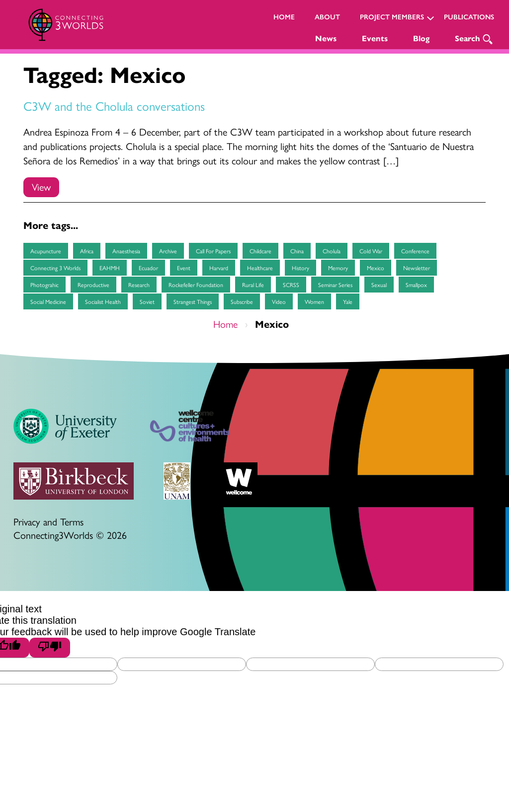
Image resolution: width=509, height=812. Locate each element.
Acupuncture (46, 251)
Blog (421, 38)
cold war (371, 251)
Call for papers (213, 251)
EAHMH (110, 268)
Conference (415, 251)
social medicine (48, 301)
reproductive (93, 285)
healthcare (260, 268)
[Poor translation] (50, 648)
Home (284, 17)
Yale (348, 301)
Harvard (219, 268)
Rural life (253, 285)
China (297, 251)
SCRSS (291, 285)
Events (375, 38)
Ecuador (148, 268)
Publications (469, 17)
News (326, 38)
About (327, 17)
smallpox (416, 285)
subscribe (242, 301)
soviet (147, 301)
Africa (87, 251)
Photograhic (44, 285)
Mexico (376, 268)
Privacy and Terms (48, 521)
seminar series (335, 285)
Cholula (332, 251)
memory (338, 268)
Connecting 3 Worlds (55, 268)
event (184, 268)
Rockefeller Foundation (196, 285)
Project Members (392, 17)
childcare (260, 251)
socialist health (103, 301)
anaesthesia (126, 251)
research (139, 285)
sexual (379, 285)
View (41, 186)
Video (279, 301)
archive (168, 251)
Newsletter (417, 268)
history (300, 268)
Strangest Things (193, 301)
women (314, 301)
